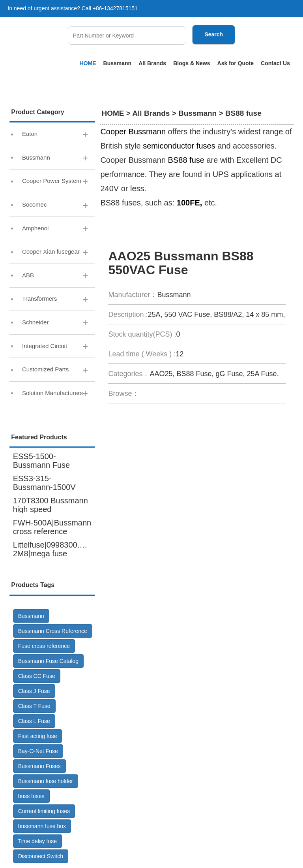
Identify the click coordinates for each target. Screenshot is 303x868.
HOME (88, 63)
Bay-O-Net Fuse (38, 752)
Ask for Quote (236, 63)
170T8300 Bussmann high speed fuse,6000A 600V (50, 510)
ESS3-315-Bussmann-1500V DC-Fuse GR (44, 488)
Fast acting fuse (38, 737)
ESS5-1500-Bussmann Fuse (42, 461)
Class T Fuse (34, 707)
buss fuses (31, 797)
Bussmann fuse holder (46, 782)
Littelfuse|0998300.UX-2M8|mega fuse (53, 550)
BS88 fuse (243, 113)
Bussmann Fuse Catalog (48, 662)
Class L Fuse (34, 722)
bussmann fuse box (42, 827)
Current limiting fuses (44, 812)
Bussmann (118, 63)
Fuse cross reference (44, 647)
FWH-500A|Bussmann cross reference (52, 528)
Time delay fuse (37, 842)
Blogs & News (192, 63)
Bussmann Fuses (39, 767)
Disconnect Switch (41, 857)
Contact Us (275, 63)
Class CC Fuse (37, 677)
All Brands (152, 63)
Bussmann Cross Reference (53, 632)
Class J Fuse (34, 692)
